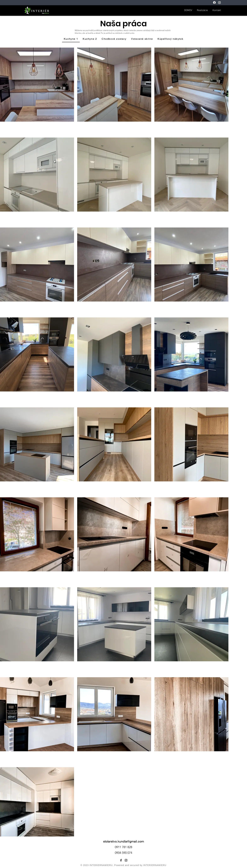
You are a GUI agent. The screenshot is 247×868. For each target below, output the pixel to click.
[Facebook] (214, 3)
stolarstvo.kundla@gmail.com (124, 841)
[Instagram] (219, 3)
